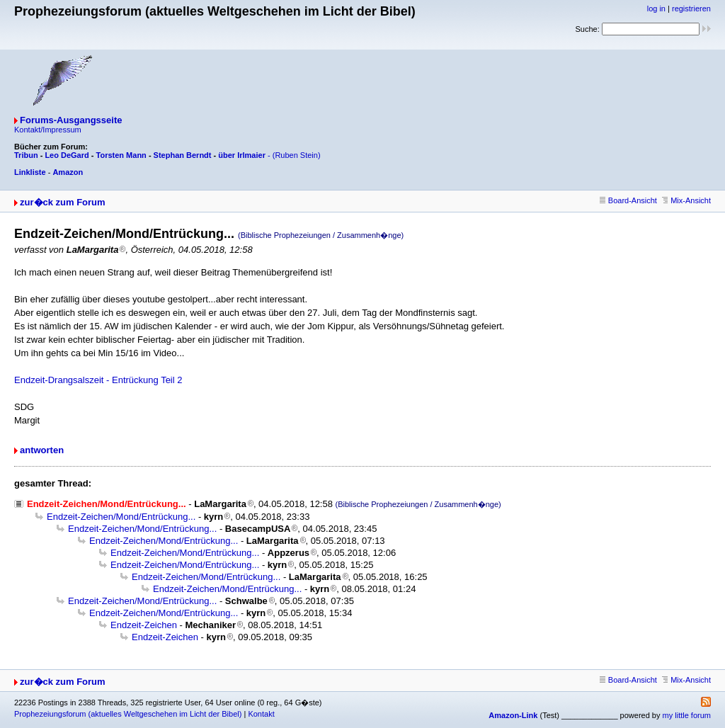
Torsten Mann (121, 155)
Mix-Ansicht (686, 200)
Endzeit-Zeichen (144, 625)
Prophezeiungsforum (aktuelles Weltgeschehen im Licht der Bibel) (128, 714)
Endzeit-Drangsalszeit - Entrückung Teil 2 (98, 380)
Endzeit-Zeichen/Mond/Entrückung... (121, 517)
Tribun (26, 155)
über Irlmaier (242, 155)
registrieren (691, 8)
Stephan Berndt (183, 155)
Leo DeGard (67, 155)
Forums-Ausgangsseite (71, 120)
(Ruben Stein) (297, 155)
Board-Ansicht (628, 200)
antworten (42, 450)
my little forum (687, 715)
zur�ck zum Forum (63, 202)
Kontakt (261, 714)
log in (656, 8)
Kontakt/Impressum (48, 130)
